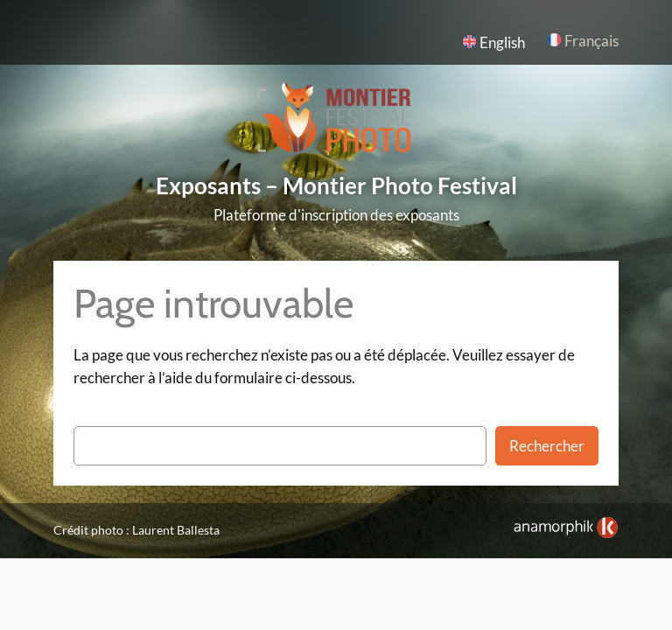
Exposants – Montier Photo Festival (336, 185)
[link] (566, 528)
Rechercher (547, 446)
